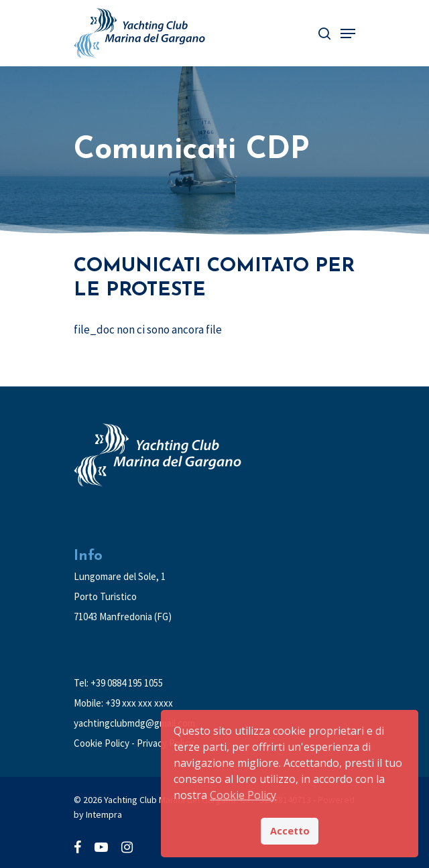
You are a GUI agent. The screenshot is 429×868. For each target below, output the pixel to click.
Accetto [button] (290, 831)
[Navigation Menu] (348, 33)
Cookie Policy (102, 743)
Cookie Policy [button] (243, 795)
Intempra (104, 814)
